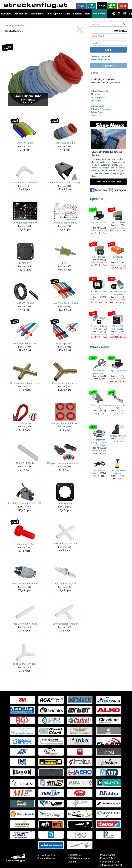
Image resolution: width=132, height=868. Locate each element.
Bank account (98, 106)
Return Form (97, 112)
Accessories (21, 14)
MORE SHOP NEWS (112, 182)
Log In (108, 50)
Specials (78, 14)
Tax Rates (115, 83)
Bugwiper (6, 14)
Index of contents (99, 91)
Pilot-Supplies (54, 14)
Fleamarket (99, 14)
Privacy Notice (108, 855)
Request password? (100, 60)
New (88, 14)
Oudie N (96, 165)
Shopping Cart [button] (108, 66)
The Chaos (96, 101)
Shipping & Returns (100, 109)
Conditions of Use (109, 862)
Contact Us (96, 115)
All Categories (98, 98)
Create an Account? (100, 56)
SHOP (98, 182)
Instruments (37, 14)
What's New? (100, 347)
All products (97, 94)
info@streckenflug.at (111, 865)
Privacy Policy (107, 858)
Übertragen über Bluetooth (112, 168)
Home (9, 26)
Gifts (67, 14)
